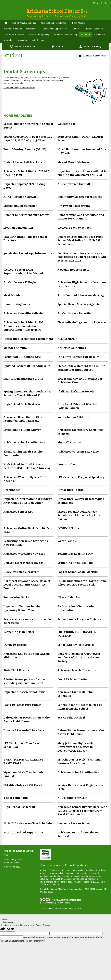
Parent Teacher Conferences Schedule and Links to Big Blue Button (79, 515)
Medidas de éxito (15, 348)
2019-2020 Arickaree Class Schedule (28, 823)
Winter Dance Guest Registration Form (80, 787)
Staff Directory (38, 40)
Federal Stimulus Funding (65, 35)
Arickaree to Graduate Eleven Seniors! (78, 834)
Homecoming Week (17, 304)
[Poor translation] (11, 929)
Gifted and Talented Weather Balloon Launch (78, 406)
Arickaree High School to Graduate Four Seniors (82, 284)
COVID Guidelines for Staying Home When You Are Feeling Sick (82, 583)
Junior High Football (72, 490)
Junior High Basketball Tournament (28, 339)
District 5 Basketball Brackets (24, 730)
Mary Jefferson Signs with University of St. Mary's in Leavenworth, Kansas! (75, 747)
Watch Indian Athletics (73, 417)
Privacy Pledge (63, 903)
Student (87, 56)
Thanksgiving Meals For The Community (23, 453)
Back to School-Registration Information (77, 608)
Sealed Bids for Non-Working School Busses (28, 126)
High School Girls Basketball (23, 404)
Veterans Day (67, 464)
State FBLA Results (16, 670)
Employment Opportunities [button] (56, 29)
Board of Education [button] (95, 29)
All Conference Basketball (75, 313)
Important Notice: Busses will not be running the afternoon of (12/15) (82, 173)
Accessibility (49, 903)
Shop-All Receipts (70, 442)
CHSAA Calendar (69, 597)
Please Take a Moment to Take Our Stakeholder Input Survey (81, 368)
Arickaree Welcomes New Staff (24, 554)
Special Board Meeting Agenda (79, 304)
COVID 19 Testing (15, 645)
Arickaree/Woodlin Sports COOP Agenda (25, 479)
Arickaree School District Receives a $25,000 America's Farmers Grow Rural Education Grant (82, 811)
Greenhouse (12, 490)
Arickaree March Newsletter (77, 670)
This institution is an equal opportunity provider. (61, 909)
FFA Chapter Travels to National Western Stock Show (80, 761)
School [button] (77, 29)
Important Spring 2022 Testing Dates (24, 186)
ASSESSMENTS (67, 339)
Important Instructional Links (24, 692)
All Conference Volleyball (21, 197)
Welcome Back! (68, 124)
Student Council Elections (75, 563)
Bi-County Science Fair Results (78, 357)
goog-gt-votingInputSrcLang (37, 937)
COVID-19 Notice (69, 528)
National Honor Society (73, 270)
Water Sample (67, 541)
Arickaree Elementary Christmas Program (80, 432)
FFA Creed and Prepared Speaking (81, 477)
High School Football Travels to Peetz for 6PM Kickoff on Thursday (27, 466)
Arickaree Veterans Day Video (78, 452)
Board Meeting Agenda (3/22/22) (25, 149)
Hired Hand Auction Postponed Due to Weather (82, 151)
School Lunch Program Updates (79, 619)
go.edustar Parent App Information (28, 253)
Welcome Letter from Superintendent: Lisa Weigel (23, 271)
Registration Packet (17, 597)
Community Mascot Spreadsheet (80, 197)
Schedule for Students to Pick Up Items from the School (80, 707)
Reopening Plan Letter (19, 632)
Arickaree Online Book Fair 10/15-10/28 (26, 530)
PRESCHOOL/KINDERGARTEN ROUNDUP (77, 634)
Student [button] (86, 35)
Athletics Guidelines (72, 348)
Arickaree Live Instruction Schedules (76, 694)
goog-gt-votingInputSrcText (91, 937)
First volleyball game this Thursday (82, 322)
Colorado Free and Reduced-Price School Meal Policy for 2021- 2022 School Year (80, 240)
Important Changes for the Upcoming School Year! (22, 608)
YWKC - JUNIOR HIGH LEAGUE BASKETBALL (23, 761)
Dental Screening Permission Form (19, 88)
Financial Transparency (39, 35)
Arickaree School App (18, 512)
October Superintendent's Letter (26, 215)
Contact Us (22, 40)
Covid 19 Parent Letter (73, 679)
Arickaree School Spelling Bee (24, 442)
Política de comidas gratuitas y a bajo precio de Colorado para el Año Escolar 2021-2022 (82, 257)
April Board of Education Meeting (81, 295)
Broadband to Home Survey (22, 430)
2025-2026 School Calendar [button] (54, 23)
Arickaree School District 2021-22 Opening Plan (26, 173)
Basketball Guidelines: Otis (22, 357)
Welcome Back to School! (75, 228)
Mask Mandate (13, 295)
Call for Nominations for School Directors (25, 239)
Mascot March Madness (73, 162)
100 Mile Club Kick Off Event (23, 785)
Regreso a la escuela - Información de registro (27, 621)
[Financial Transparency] (45, 855)
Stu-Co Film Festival (71, 717)
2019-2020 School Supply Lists (23, 832)
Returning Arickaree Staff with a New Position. (26, 543)
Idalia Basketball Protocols (76, 391)
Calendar (8, 40)
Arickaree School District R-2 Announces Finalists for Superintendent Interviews (23, 326)
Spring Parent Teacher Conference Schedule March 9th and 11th (27, 393)
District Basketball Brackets (23, 162)
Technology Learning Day (75, 554)
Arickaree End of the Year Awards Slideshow (27, 656)
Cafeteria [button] (100, 35)
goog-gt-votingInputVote (35, 941)
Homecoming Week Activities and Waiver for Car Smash (81, 217)
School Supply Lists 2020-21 (76, 645)
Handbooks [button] (32, 29)
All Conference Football (74, 184)
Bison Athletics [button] (80, 23)
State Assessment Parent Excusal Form (80, 138)
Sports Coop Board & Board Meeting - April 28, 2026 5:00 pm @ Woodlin (28, 138)
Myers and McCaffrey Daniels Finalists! (23, 774)
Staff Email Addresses (14, 35)
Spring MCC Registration (20, 206)
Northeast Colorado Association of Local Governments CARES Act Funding (27, 585)
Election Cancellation (18, 228)
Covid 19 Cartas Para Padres (22, 705)
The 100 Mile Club (16, 798)
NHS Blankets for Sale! (73, 798)
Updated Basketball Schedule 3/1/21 (27, 366)
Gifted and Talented (13, 29)
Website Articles (100, 56)
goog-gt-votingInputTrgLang (64, 937)
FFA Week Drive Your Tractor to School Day (25, 745)
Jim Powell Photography (74, 206)
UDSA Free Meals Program (21, 572)
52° (96, 3)
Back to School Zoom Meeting (78, 572)
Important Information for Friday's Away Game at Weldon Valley (28, 501)
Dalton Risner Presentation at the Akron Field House (27, 719)
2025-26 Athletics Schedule (24, 23)
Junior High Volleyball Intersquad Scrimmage (81, 501)
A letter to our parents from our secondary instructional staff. (26, 681)
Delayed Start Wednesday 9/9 (23, 563)
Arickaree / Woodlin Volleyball (24, 313)
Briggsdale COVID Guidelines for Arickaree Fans (80, 380)
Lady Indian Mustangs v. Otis (23, 379)
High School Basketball (19, 807)
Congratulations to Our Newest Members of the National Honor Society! (79, 657)
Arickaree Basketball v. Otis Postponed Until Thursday (23, 419)
